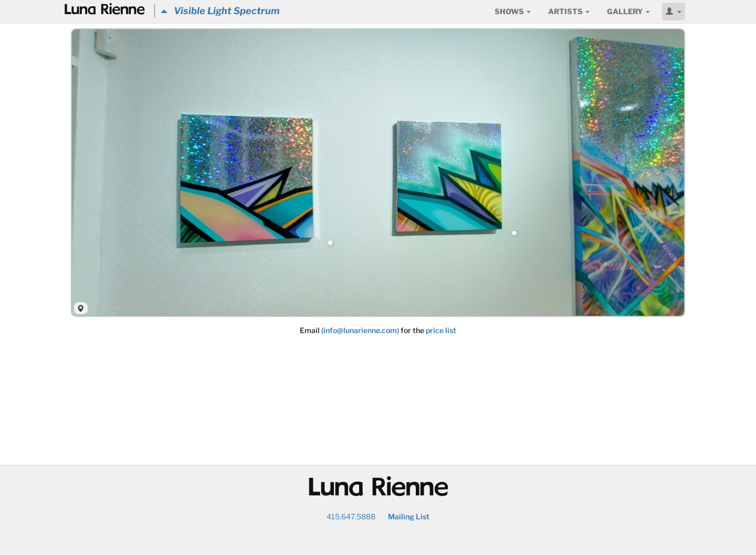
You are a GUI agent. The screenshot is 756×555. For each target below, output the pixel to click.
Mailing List (409, 516)
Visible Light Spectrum (220, 11)
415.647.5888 (351, 516)
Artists (569, 11)
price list (441, 330)
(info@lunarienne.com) (360, 330)
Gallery (628, 11)
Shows (513, 11)
